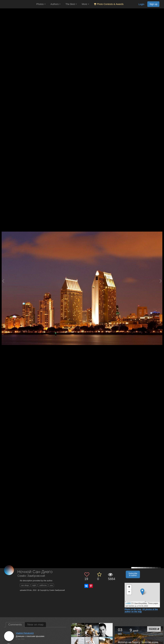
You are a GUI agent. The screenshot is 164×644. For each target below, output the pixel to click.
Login (141, 4)
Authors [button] (56, 4)
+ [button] (129, 587)
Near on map (35, 625)
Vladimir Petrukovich (25, 633)
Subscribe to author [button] (133, 574)
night (34, 585)
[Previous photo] (3, 281)
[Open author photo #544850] (78, 630)
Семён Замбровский (31, 576)
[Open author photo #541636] (92, 630)
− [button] (129, 592)
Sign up (153, 4)
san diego (25, 585)
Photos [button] (41, 4)
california (43, 585)
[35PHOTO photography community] (18, 4)
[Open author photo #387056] (106, 630)
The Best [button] (71, 4)
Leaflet (128, 603)
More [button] (85, 4)
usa (51, 585)
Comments (15, 625)
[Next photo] (161, 281)
